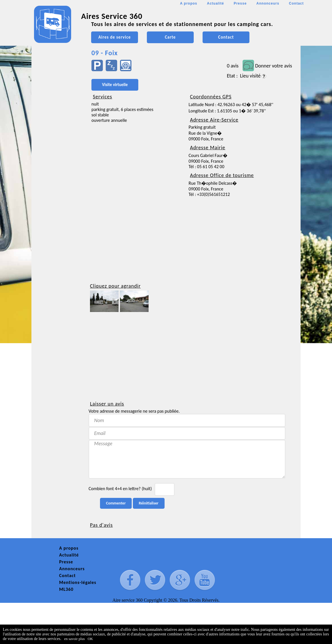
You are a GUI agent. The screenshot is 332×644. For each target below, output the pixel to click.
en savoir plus (75, 639)
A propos (189, 3)
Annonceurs (268, 3)
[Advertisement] (57, 170)
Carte (170, 37)
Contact (296, 3)
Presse (240, 3)
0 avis (233, 66)
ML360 (66, 589)
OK (90, 639)
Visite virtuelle (115, 85)
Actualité (215, 3)
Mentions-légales (78, 582)
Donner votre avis (274, 66)
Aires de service (114, 37)
